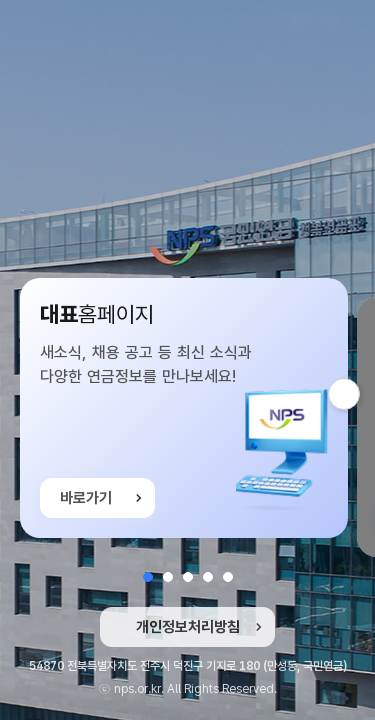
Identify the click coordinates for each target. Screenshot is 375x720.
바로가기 (86, 502)
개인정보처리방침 (188, 627)
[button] (148, 577)
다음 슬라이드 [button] (359, 394)
